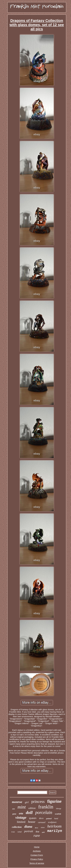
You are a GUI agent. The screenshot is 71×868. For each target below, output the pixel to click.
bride (13, 832)
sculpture (52, 822)
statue (43, 827)
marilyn (55, 831)
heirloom (54, 826)
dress (36, 828)
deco (41, 818)
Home (37, 847)
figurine (54, 801)
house (32, 822)
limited (21, 822)
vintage (21, 818)
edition (32, 808)
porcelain (44, 812)
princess (38, 801)
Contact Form (37, 855)
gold (43, 832)
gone (14, 814)
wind (20, 832)
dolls (13, 809)
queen (33, 818)
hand (56, 819)
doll (29, 812)
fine (37, 832)
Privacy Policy (37, 859)
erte (21, 813)
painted (49, 819)
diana (28, 827)
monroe (17, 802)
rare (37, 835)
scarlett (58, 814)
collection (17, 827)
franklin (46, 807)
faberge (59, 808)
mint (22, 807)
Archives (37, 851)
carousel (42, 822)
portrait (29, 831)
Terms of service (37, 863)
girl (27, 802)
